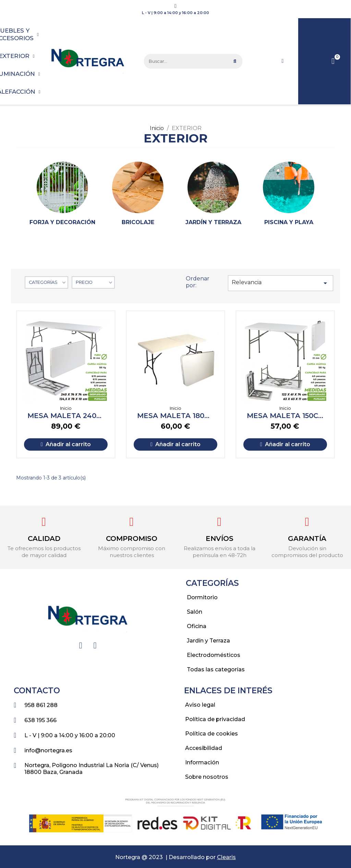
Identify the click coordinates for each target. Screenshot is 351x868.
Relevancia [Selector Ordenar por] (281, 283)
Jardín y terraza (213, 222)
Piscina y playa (289, 222)
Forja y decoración (62, 222)
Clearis (226, 857)
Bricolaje (138, 222)
